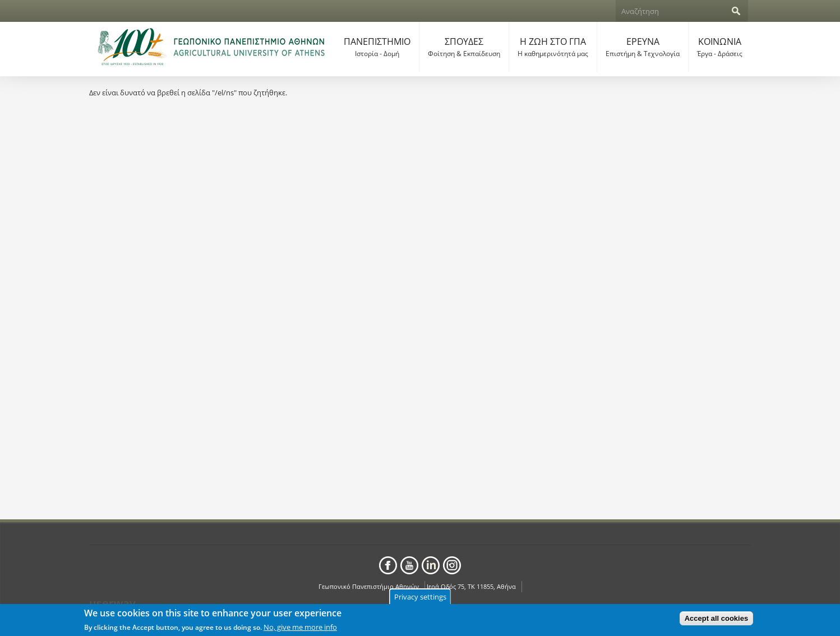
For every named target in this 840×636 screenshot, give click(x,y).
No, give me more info (300, 628)
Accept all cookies (716, 619)
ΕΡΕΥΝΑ (643, 47)
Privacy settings (420, 598)
